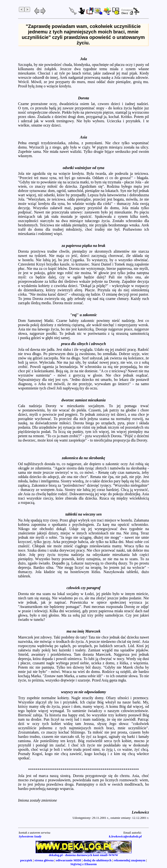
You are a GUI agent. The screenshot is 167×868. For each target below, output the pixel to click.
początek (26, 860)
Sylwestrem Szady (30, 836)
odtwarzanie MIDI (69, 860)
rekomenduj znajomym (130, 860)
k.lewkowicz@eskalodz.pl (125, 836)
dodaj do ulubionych (97, 860)
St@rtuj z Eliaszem (83, 864)
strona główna (44, 860)
